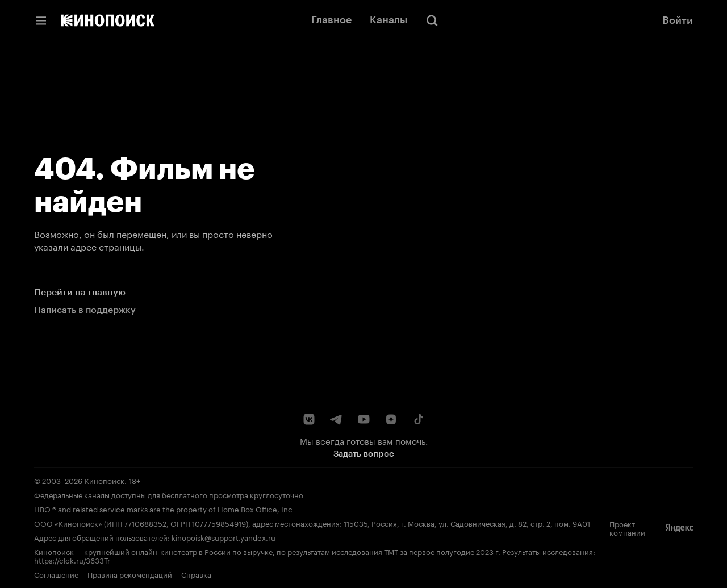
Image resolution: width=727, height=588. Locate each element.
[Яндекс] (679, 528)
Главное (331, 20)
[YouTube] (363, 419)
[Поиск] (432, 20)
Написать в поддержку (85, 310)
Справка (196, 574)
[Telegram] (336, 419)
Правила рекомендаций (130, 574)
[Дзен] (391, 419)
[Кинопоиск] (108, 20)
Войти (678, 20)
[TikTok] (418, 419)
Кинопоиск (105, 480)
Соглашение (56, 574)
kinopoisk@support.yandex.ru (223, 537)
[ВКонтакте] (309, 419)
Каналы (388, 20)
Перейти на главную (80, 292)
